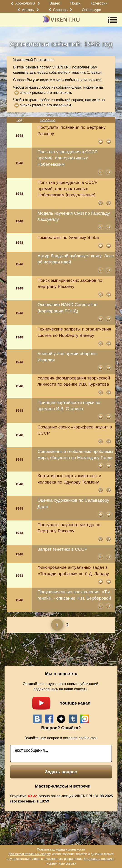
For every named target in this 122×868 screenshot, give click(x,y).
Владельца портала (99, 859)
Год (19, 120)
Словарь (60, 10)
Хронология (25, 3)
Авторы (28, 10)
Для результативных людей (29, 854)
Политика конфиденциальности (61, 849)
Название (47, 120)
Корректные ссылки (61, 863)
